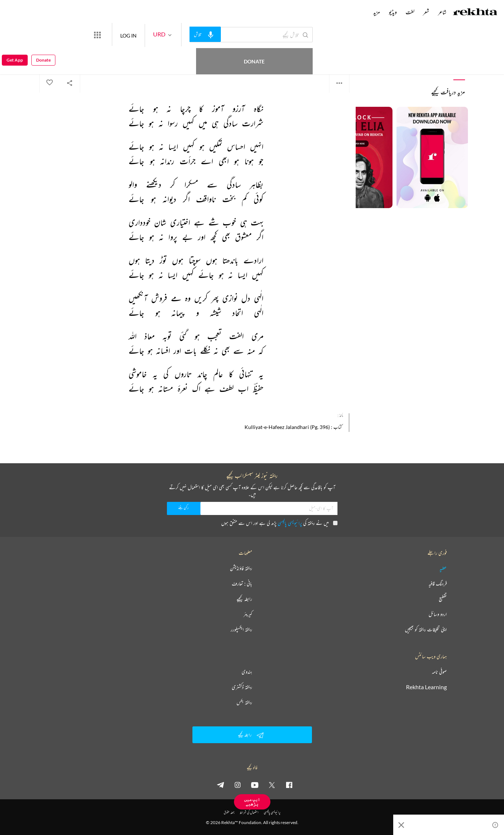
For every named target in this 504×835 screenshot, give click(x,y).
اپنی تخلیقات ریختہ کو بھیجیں (426, 629)
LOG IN (155, 34)
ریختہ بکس (244, 702)
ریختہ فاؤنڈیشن (241, 568)
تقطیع (443, 599)
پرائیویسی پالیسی (290, 523)
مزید (377, 12)
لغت (410, 12)
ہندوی (247, 672)
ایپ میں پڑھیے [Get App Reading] (252, 802)
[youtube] (255, 785)
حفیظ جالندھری (339, 54)
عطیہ (443, 568)
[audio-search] (232, 34)
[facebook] (289, 785)
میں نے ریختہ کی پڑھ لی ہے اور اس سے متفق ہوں (279, 523)
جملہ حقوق (229, 812)
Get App (15, 35)
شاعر (442, 12)
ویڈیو (393, 12)
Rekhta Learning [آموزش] (426, 687)
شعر (426, 12)
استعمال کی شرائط (249, 812)
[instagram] (238, 785)
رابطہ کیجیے (244, 599)
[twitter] (272, 785)
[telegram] (220, 785)
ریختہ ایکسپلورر (241, 629)
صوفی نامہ (439, 672)
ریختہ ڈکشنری (242, 687)
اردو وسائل (438, 614)
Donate (86, 34)
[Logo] (475, 13)
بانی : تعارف (242, 584)
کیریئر (248, 614)
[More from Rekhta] (124, 35)
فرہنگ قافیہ (438, 584)
